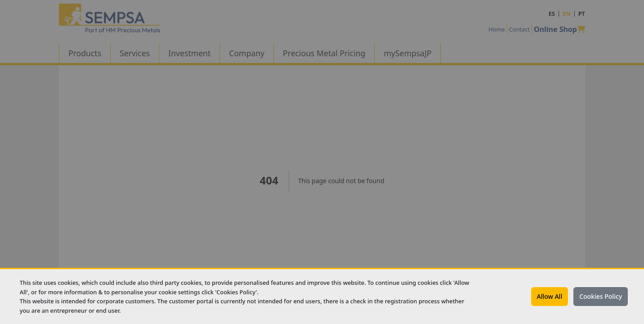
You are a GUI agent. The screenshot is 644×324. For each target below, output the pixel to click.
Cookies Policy (601, 296)
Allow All (550, 296)
